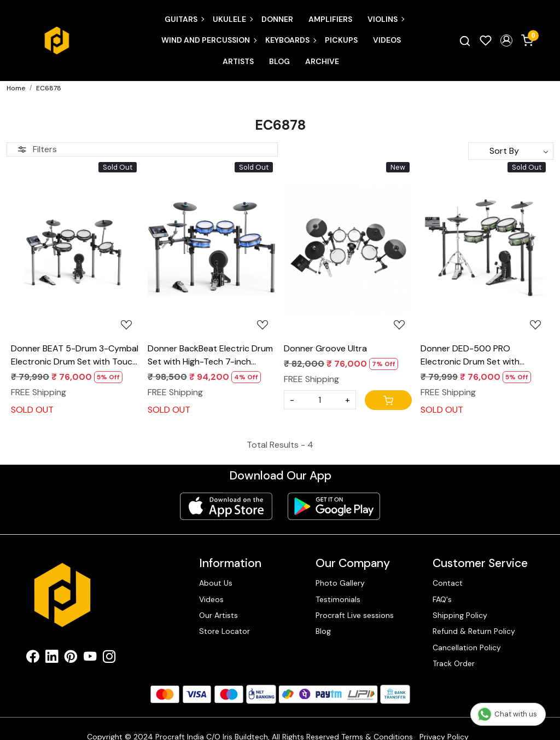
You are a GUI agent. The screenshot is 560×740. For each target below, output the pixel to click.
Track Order (454, 663)
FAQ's (442, 599)
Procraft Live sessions (355, 615)
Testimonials (338, 599)
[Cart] (388, 400)
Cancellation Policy (467, 647)
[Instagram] (109, 658)
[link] (465, 41)
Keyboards (290, 40)
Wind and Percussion (209, 40)
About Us (216, 583)
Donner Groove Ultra (325, 348)
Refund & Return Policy (474, 631)
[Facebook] (33, 658)
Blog (279, 61)
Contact (448, 583)
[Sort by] (511, 151)
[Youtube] (90, 658)
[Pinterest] (71, 658)
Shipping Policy (460, 615)
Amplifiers (330, 19)
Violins (386, 19)
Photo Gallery (340, 583)
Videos (387, 40)
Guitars (184, 19)
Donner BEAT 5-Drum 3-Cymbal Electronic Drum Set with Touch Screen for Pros (75, 355)
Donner (277, 19)
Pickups (341, 40)
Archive (322, 61)
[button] (506, 41)
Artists (238, 61)
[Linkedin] (52, 658)
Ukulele (232, 19)
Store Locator (224, 631)
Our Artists (218, 615)
